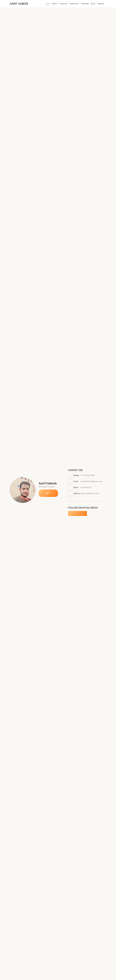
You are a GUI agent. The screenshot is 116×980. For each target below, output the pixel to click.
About (56, 3)
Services (65, 3)
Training (85, 3)
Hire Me (101, 3)
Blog (94, 3)
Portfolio (75, 3)
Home (49, 3)
